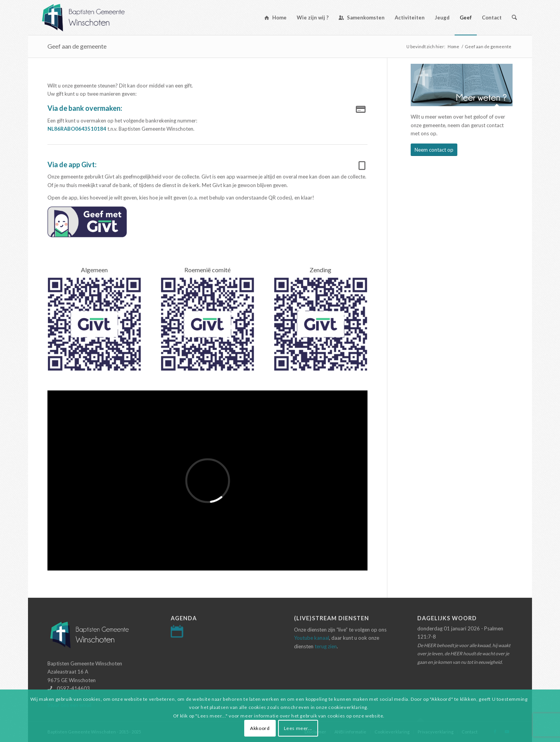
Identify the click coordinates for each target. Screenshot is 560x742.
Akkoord (260, 728)
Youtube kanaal (311, 638)
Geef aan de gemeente (77, 46)
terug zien (326, 646)
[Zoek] (514, 17)
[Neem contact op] (434, 150)
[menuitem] (276, 17)
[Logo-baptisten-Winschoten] (89, 17)
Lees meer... (298, 728)
